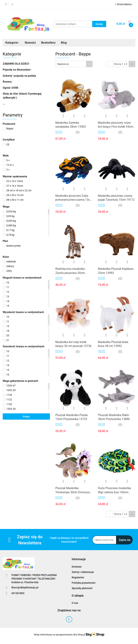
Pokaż (26, 417)
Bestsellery (48, 43)
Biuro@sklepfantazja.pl (25, 587)
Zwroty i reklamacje (83, 572)
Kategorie (12, 43)
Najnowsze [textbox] (63, 64)
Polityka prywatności (84, 583)
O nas (75, 603)
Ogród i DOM (11, 88)
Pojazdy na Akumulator (17, 70)
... (4, 104)
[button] (79, 559)
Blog (64, 43)
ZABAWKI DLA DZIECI (16, 64)
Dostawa (77, 567)
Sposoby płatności (82, 588)
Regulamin (78, 577)
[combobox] (74, 64)
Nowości (30, 43)
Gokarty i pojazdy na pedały (19, 76)
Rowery (8, 82)
